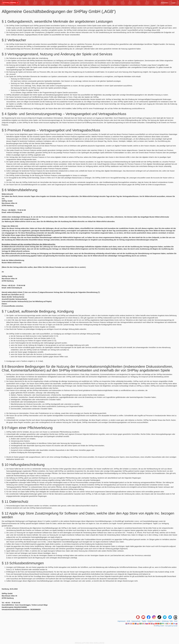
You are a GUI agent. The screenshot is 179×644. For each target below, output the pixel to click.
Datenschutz (136, 621)
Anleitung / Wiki (167, 621)
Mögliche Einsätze (154, 621)
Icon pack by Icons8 (171, 626)
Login (174, 3)
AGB (128, 621)
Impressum (122, 621)
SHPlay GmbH (160, 626)
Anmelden (165, 3)
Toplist (144, 621)
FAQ (176, 621)
